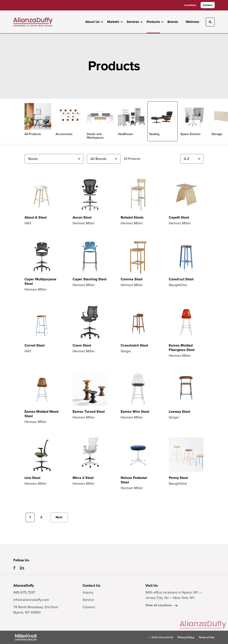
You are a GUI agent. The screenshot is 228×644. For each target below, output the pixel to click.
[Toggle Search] (210, 22)
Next (59, 517)
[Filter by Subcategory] (54, 159)
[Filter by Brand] (104, 159)
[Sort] (192, 159)
